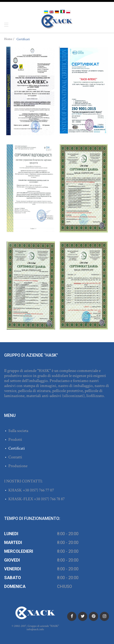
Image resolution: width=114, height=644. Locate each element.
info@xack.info (35, 629)
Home (8, 39)
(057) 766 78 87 (53, 499)
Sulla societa (18, 431)
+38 (26, 490)
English (51, 12)
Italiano (63, 12)
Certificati (17, 448)
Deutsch (57, 12)
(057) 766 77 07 (42, 490)
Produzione (18, 466)
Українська (46, 12)
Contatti (15, 457)
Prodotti (15, 440)
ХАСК (57, 22)
